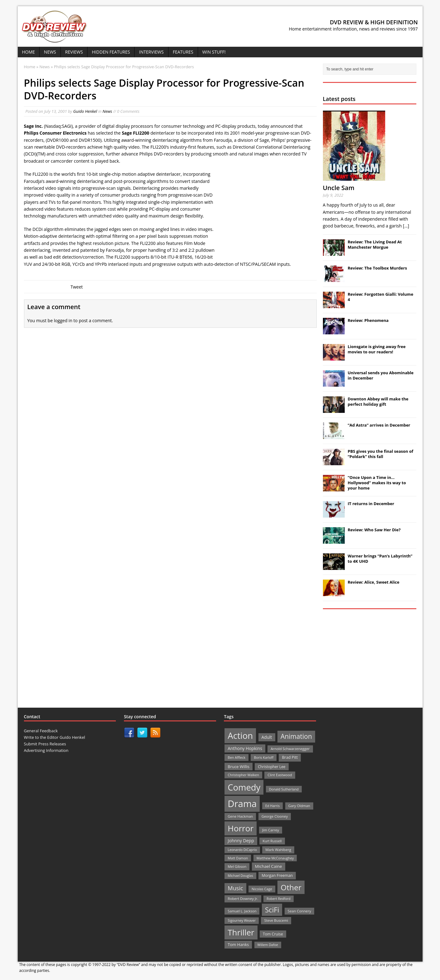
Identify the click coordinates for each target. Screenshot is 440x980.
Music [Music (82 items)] (235, 888)
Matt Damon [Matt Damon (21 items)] (238, 858)
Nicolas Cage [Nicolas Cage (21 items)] (262, 889)
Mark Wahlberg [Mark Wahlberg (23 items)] (278, 850)
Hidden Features (111, 52)
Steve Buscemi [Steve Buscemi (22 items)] (276, 920)
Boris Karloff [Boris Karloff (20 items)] (264, 757)
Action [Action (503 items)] (240, 736)
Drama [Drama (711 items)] (242, 804)
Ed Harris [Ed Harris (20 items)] (272, 806)
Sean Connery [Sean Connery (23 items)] (299, 911)
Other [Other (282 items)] (291, 887)
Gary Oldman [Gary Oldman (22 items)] (299, 806)
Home (29, 52)
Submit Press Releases (45, 744)
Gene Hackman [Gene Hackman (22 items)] (240, 816)
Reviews (74, 52)
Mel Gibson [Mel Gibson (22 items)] (237, 866)
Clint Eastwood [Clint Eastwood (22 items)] (280, 775)
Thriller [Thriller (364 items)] (241, 932)
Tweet (77, 287)
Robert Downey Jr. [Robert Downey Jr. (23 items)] (243, 899)
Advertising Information (46, 750)
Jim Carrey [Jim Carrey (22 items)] (271, 830)
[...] (406, 226)
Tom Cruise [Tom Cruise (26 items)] (273, 934)
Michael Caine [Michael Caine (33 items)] (269, 866)
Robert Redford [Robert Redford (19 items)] (278, 899)
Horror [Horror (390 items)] (241, 828)
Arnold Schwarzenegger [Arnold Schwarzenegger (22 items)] (290, 749)
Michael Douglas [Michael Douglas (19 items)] (240, 876)
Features (183, 52)
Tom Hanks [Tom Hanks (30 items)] (238, 944)
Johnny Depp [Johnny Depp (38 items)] (241, 841)
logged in (63, 320)
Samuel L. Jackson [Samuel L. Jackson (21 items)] (242, 911)
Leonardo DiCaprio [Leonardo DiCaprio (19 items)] (242, 850)
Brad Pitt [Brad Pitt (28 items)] (290, 757)
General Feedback (41, 731)
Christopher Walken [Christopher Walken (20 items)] (243, 775)
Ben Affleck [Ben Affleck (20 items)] (237, 757)
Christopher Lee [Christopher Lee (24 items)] (272, 767)
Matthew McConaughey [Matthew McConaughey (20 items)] (275, 858)
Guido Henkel (85, 111)
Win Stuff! (214, 52)
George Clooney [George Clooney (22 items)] (275, 816)
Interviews (151, 52)
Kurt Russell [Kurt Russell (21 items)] (272, 841)
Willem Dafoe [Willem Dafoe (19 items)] (268, 945)
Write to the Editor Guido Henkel (55, 737)
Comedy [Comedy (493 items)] (244, 787)
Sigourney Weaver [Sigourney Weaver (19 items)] (242, 920)
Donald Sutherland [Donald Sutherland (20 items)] (284, 789)
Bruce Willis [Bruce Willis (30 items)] (239, 767)
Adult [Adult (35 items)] (267, 737)
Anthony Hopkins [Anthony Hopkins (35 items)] (245, 748)
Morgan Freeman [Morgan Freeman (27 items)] (277, 875)
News (50, 52)
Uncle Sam (339, 188)
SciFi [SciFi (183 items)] (272, 910)
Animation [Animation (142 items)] (296, 736)
